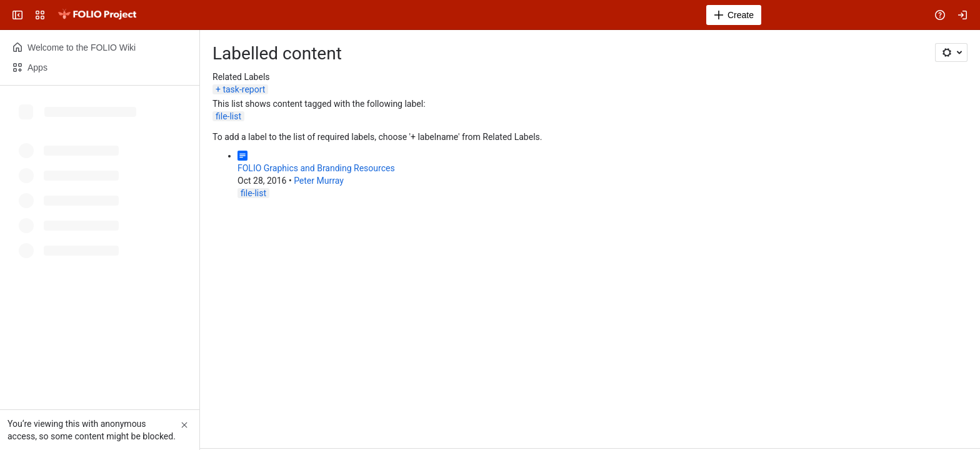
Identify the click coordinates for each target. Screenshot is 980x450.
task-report (244, 89)
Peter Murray (319, 181)
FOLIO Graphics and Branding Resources (316, 168)
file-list (228, 116)
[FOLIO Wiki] (97, 15)
